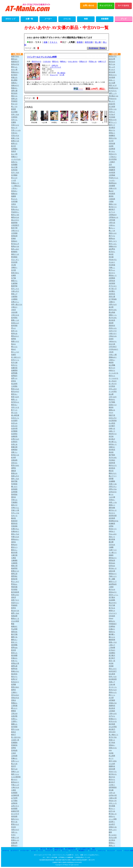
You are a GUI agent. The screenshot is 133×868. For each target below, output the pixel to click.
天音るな (14, 133)
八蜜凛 (111, 587)
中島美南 (14, 526)
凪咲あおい (15, 539)
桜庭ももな (15, 341)
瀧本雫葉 (14, 481)
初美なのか (15, 595)
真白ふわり (113, 669)
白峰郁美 (14, 436)
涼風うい (14, 452)
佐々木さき (113, 384)
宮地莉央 (14, 745)
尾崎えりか (113, 204)
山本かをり (15, 806)
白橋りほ (112, 428)
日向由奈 (112, 616)
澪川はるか (15, 695)
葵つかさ (112, 70)
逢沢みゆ (112, 62)
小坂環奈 (14, 297)
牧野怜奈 (14, 669)
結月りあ (112, 811)
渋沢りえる (15, 407)
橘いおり (14, 487)
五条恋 (111, 339)
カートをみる (123, 5)
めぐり (111, 758)
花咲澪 (13, 597)
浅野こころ (113, 93)
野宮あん (14, 584)
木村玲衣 (112, 294)
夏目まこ (14, 550)
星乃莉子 (112, 658)
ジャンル (67, 19)
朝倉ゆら (14, 88)
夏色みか (14, 545)
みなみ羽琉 (113, 727)
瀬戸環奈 (112, 455)
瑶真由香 (14, 616)
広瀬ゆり (112, 629)
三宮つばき (113, 397)
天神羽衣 (14, 117)
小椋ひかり (15, 231)
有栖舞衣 (112, 136)
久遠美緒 (14, 283)
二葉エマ (112, 645)
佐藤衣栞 (14, 368)
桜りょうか (15, 352)
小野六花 (112, 223)
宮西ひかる (113, 748)
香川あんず (15, 244)
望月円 (13, 766)
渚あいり (112, 537)
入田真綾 (112, 175)
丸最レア (112, 682)
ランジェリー (111, 851)
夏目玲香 (14, 552)
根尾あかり (113, 574)
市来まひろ (113, 154)
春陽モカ (112, 611)
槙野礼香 (14, 666)
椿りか (111, 494)
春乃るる (112, 608)
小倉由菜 (112, 199)
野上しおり (15, 582)
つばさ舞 (112, 497)
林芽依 (13, 608)
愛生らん (14, 67)
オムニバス (54, 75)
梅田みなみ (15, 217)
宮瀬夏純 (14, 743)
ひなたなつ (113, 613)
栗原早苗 (14, 286)
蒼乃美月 (14, 75)
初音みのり (113, 592)
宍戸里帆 (112, 402)
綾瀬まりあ (15, 141)
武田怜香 (112, 463)
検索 (86, 19)
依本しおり (113, 830)
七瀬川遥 (14, 555)
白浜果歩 (14, 434)
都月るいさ (113, 510)
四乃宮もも (15, 402)
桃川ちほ (14, 769)
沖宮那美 (112, 194)
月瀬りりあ (113, 484)
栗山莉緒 (112, 312)
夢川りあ (14, 822)
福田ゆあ (14, 632)
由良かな (112, 816)
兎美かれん (15, 209)
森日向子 (112, 782)
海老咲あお (113, 183)
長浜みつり (113, 529)
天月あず (112, 114)
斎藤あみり (113, 357)
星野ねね (14, 648)
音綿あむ (14, 241)
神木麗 (111, 257)
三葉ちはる (113, 713)
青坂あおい (15, 72)
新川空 (13, 146)
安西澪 (13, 151)
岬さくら (112, 695)
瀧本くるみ (15, 479)
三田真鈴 (112, 711)
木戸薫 (13, 278)
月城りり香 (15, 510)
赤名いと (112, 80)
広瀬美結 (112, 626)
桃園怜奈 (112, 766)
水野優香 (112, 700)
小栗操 (111, 201)
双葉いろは (113, 642)
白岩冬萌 (14, 428)
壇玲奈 (13, 497)
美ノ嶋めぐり (113, 735)
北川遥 (13, 270)
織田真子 (112, 209)
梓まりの (14, 104)
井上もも (14, 199)
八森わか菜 (113, 798)
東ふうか (14, 106)
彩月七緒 (14, 362)
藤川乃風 (14, 634)
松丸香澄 (112, 674)
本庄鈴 (111, 663)
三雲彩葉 (14, 706)
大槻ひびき (113, 188)
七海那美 (14, 563)
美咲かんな (113, 692)
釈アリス (14, 410)
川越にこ (112, 267)
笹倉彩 (13, 355)
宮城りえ (112, 740)
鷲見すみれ (15, 465)
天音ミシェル (16, 130)
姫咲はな (112, 621)
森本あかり (15, 782)
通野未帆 (112, 508)
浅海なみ (14, 99)
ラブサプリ (93, 851)
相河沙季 (112, 59)
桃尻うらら (15, 774)
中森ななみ (15, 537)
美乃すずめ (113, 737)
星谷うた (14, 642)
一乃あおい (113, 157)
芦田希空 (14, 101)
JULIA (111, 412)
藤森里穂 (112, 640)
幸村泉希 (14, 816)
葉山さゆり (113, 603)
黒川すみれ (113, 318)
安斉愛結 (14, 149)
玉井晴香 (14, 492)
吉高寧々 (112, 822)
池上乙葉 (14, 167)
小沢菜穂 (14, 233)
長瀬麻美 (112, 523)
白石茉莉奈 (113, 421)
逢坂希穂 (14, 223)
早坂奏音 (14, 605)
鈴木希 (13, 457)
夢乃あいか (113, 814)
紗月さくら (15, 360)
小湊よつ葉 (113, 355)
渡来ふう (112, 845)
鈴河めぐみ (15, 455)
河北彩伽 (112, 265)
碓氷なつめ (15, 215)
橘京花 (111, 471)
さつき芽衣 (113, 392)
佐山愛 (111, 394)
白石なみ (14, 423)
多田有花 (112, 468)
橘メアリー (113, 476)
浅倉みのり (15, 85)
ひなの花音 (15, 621)
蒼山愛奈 (14, 80)
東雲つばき (15, 397)
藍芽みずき (113, 56)
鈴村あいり (113, 444)
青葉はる (14, 77)
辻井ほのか (113, 492)
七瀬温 (13, 558)
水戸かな (112, 716)
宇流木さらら (113, 178)
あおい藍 (14, 70)
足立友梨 (112, 106)
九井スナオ (113, 331)
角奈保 (111, 452)
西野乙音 (14, 574)
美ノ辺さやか (16, 737)
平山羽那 (14, 629)
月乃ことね (15, 513)
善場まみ (14, 473)
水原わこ (14, 719)
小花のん (112, 225)
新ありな (112, 130)
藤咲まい (14, 640)
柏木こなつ (113, 241)
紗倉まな (112, 370)
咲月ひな (14, 365)
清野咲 (13, 468)
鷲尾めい (112, 843)
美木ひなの (113, 690)
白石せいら (15, 418)
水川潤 (111, 698)
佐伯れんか (15, 323)
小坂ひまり (113, 333)
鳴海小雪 (14, 566)
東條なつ (112, 505)
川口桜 (13, 265)
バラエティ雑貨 (128, 851)
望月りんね (15, 729)
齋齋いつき (15, 320)
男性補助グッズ (83, 851)
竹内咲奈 (14, 484)
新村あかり (113, 558)
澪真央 (13, 700)
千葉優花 (14, 502)
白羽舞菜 (14, 431)
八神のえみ (15, 787)
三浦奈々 (14, 692)
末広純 (111, 436)
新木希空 (112, 128)
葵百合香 (112, 72)
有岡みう (112, 133)
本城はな (14, 658)
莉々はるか (113, 835)
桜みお (13, 344)
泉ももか (14, 178)
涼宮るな (14, 463)
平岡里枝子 (113, 624)
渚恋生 (13, 542)
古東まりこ (15, 302)
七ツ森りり (113, 552)
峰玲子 (13, 735)
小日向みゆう (113, 349)
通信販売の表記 (59, 849)
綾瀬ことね (15, 138)
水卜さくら (113, 687)
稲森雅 (13, 196)
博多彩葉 (14, 587)
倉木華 (111, 307)
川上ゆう (112, 262)
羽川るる (14, 207)
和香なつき (15, 838)
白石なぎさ (113, 418)
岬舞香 (13, 711)
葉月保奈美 (15, 592)
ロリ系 (62, 75)
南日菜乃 (112, 729)
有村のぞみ (113, 138)
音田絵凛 (14, 236)
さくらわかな (113, 378)
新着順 (80, 42)
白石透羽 (14, 421)
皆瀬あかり (113, 719)
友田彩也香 (113, 516)
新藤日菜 (14, 447)
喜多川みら (15, 273)
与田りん (14, 832)
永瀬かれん (15, 529)
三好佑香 (14, 756)
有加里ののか (113, 88)
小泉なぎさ (15, 291)
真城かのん (15, 671)
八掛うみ (112, 793)
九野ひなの (113, 304)
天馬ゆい (112, 500)
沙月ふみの (113, 389)
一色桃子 (112, 162)
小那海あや (113, 215)
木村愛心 (112, 291)
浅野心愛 (14, 91)
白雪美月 (14, 442)
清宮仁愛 (112, 297)
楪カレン (112, 808)
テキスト (54, 42)
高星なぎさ (15, 476)
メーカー (48, 19)
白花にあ (14, 444)
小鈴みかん (113, 341)
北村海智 (112, 283)
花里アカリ (15, 600)
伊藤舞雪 (112, 170)
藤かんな (112, 637)
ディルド (41, 851)
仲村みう (112, 531)
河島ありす (83, 61)
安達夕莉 (112, 104)
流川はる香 (113, 838)
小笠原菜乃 (15, 225)
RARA (13, 835)
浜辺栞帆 (112, 600)
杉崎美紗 (14, 450)
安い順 (98, 42)
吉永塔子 (112, 824)
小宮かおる (15, 315)
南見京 (13, 732)
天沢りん (14, 120)
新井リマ (112, 125)
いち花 (13, 180)
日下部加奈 (113, 299)
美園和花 (112, 706)
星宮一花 (112, 661)
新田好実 (14, 579)
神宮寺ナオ (113, 434)
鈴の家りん (113, 442)
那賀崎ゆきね (113, 521)
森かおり (14, 779)
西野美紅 (14, 576)
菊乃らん (112, 270)
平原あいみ (93, 61)
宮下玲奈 (112, 743)
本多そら (14, 661)
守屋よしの (15, 785)
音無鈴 (13, 238)
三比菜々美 (15, 740)
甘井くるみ (15, 114)
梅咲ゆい (63, 61)
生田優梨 (14, 165)
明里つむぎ (113, 85)
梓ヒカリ (112, 101)
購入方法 (43, 849)
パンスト (119, 851)
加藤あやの (113, 246)
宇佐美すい (15, 212)
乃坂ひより (113, 576)
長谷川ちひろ (36, 61)
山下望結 (14, 801)
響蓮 (13, 624)
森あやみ (112, 777)
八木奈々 (112, 785)
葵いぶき (112, 67)
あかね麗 (112, 83)
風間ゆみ (112, 238)
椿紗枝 (13, 518)
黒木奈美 (112, 320)
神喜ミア (14, 294)
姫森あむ (14, 626)
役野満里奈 (113, 787)
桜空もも (112, 376)
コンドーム (74, 851)
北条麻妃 (112, 653)
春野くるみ (15, 613)
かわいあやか (73, 61)
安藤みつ (14, 157)
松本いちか (113, 677)
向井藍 (111, 753)
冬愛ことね (113, 502)
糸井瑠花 (112, 167)
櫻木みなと (15, 336)
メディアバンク (56, 67)
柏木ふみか (15, 249)
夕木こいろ (113, 803)
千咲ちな (14, 500)
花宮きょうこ (113, 595)
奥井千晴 (14, 228)
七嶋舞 (111, 547)
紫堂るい (14, 394)
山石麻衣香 (15, 795)
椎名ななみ (15, 389)
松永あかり (15, 682)
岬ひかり (14, 708)
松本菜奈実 (113, 679)
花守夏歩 (112, 597)
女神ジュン (15, 761)
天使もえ (112, 112)
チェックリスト (106, 5)
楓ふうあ (112, 231)
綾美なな (14, 143)
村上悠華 (112, 756)
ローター (34, 851)
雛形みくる (15, 618)
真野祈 (13, 690)
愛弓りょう (113, 122)
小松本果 (14, 312)
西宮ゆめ (112, 563)
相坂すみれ (15, 56)
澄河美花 (112, 450)
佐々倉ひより (16, 357)
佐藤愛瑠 (14, 370)
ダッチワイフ (15, 851)
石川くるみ (15, 172)
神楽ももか (113, 233)
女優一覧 (29, 19)
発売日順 (89, 42)
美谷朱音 (112, 708)
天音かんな (15, 125)
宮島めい (112, 745)
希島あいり (113, 275)
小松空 (13, 310)
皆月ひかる (113, 721)
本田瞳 (111, 666)
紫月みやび (15, 392)
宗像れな (14, 758)
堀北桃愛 (14, 655)
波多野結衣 (113, 584)
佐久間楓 (112, 365)
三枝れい (112, 360)
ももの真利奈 (16, 777)
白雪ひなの (15, 439)
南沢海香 (112, 724)
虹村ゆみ (112, 566)
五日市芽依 (113, 159)
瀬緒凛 (13, 471)
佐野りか (14, 378)
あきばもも (113, 91)
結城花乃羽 (15, 811)
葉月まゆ (112, 589)
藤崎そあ (14, 637)
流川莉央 (112, 840)
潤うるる (14, 413)
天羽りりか (113, 109)
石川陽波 (14, 175)
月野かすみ (113, 489)
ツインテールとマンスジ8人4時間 (42, 57)
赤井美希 (112, 77)
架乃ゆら (112, 252)
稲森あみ (14, 194)
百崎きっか (15, 772)
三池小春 (112, 684)
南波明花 (14, 568)
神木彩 (111, 254)
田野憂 (111, 479)
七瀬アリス (113, 550)
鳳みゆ (111, 191)
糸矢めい (14, 191)
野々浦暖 (112, 579)
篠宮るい (14, 405)
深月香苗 (14, 727)
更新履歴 (105, 19)
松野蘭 (13, 684)
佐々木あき (113, 381)
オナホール (6, 851)
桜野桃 (13, 339)
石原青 (111, 146)
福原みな (112, 632)
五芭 (110, 165)
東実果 (13, 109)
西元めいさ (113, 568)
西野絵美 (112, 560)
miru (110, 750)
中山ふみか (113, 534)
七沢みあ (112, 545)
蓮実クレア (113, 582)
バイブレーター (25, 851)
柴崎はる (112, 410)
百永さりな (113, 772)
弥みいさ (14, 128)
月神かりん (15, 508)
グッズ (124, 19)
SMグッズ (57, 851)
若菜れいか (15, 840)
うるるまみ (47, 61)
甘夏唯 (13, 122)
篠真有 (111, 407)
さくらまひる (113, 373)
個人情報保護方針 (70, 849)
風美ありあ (15, 246)
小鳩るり (14, 307)
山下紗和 (14, 798)
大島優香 (112, 186)
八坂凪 (13, 790)
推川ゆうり (113, 207)
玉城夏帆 (112, 481)
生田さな (14, 162)
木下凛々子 (113, 289)
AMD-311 (55, 65)
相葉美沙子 (15, 62)
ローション (65, 851)
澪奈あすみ (15, 698)
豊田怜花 (14, 523)
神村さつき (15, 254)
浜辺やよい (15, 603)
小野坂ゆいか (113, 217)
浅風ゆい (14, 83)
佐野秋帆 (14, 373)
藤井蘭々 (112, 634)
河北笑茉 (14, 262)
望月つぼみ (113, 761)
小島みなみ (113, 336)
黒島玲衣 (112, 326)
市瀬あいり (15, 183)
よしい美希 (113, 819)
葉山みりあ (15, 611)
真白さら (14, 677)
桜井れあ (14, 333)
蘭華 (110, 832)
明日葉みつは (113, 96)
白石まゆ (14, 426)
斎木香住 (14, 318)
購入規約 (50, 849)
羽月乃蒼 (112, 605)
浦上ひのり (15, 220)
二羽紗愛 (112, 648)
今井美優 (14, 201)
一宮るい (14, 188)
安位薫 (111, 790)
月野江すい (113, 487)
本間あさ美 (15, 663)
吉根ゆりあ (113, 827)
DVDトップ (10, 19)
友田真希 (112, 518)
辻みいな (14, 516)
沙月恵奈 (112, 386)
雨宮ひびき (113, 120)
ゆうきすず (15, 814)
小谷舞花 (14, 299)
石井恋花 (14, 170)
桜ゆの (13, 349)
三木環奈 (14, 386)
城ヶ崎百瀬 (15, 415)
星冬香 (13, 650)
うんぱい (112, 180)
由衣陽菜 (14, 808)
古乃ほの (112, 650)
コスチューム (102, 851)
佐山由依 (14, 384)
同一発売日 (61, 73)
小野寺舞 (112, 220)
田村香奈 (14, 494)
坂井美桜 (14, 326)
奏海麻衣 (14, 252)
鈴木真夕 (112, 439)
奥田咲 (111, 196)
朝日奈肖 (14, 93)
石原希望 (112, 149)
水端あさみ (113, 703)
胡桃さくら (113, 315)
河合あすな (113, 260)
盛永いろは (15, 534)
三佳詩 (13, 753)
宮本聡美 (14, 750)
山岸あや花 (113, 795)
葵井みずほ (15, 64)
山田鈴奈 (14, 803)
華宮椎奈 (14, 257)
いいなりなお (16, 159)
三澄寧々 (14, 721)
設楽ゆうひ (113, 405)
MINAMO (112, 732)
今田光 (13, 204)
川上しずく (15, 260)
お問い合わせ (89, 5)
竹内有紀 (112, 460)
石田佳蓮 (112, 143)
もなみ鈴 (112, 764)
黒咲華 (111, 323)
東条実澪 (14, 521)
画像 (46, 42)
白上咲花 (112, 423)
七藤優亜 (14, 560)
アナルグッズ (49, 851)
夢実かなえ (15, 824)
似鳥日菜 (112, 571)
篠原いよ (14, 399)
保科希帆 (14, 645)
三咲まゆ (14, 713)
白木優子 (112, 426)
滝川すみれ (113, 457)
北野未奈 (112, 281)
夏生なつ (14, 547)
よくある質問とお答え (84, 849)
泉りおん (112, 151)
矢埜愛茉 (14, 793)
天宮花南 (112, 117)
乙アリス (112, 212)
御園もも (14, 724)
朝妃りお (14, 96)
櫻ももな (14, 347)
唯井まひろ (113, 465)
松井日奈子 (113, 671)
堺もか (13, 328)
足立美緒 (14, 112)
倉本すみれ (113, 310)
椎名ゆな (112, 399)
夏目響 (111, 542)
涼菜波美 (14, 460)
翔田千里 (112, 415)
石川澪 (111, 141)
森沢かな (112, 779)
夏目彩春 (112, 539)
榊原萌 (111, 362)
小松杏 (111, 352)
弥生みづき (113, 801)
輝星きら (14, 281)
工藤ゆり (112, 302)
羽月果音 (14, 589)
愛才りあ (112, 64)
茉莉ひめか (15, 687)
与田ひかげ (15, 830)
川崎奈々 (14, 267)
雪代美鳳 (112, 806)
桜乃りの (112, 368)
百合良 (13, 827)
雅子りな (112, 236)
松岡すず (14, 679)
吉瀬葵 (13, 275)
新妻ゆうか (15, 571)
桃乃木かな (113, 774)
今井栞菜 (112, 172)
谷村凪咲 (14, 489)
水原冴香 (14, 716)
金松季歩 (112, 249)
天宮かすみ (15, 136)
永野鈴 (111, 526)
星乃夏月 (112, 655)
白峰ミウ (112, 431)
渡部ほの (14, 845)
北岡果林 (112, 278)
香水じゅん (113, 244)
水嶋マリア (102, 61)
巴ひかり (112, 513)
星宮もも (14, 653)
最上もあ (14, 764)
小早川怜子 (113, 347)
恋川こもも (15, 289)
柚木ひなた (15, 819)
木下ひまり (113, 286)
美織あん (14, 703)
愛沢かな (55, 61)
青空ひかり (113, 75)
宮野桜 (13, 748)
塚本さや (14, 505)
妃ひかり (112, 273)
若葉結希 (14, 843)
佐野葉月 (14, 376)
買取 (94, 849)
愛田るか (14, 59)
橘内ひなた (113, 473)
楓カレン (112, 228)
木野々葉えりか (17, 304)
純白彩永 (14, 674)
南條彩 (111, 555)
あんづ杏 (14, 154)
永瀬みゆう (15, 531)
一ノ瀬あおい (16, 186)
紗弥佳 (13, 381)
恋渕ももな (113, 328)
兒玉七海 (112, 344)
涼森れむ (112, 447)
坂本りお (14, 331)
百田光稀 (112, 769)
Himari (111, 618)
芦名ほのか (113, 99)
